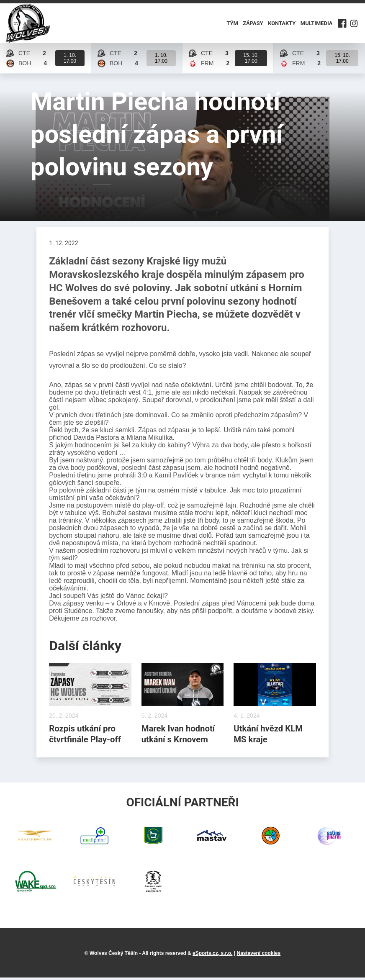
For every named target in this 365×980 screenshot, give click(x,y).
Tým (233, 24)
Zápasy (253, 24)
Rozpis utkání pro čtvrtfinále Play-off (86, 736)
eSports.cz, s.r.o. (212, 956)
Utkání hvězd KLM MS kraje (269, 736)
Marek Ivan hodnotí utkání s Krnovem (180, 736)
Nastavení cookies (258, 956)
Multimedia (316, 24)
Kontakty (282, 24)
